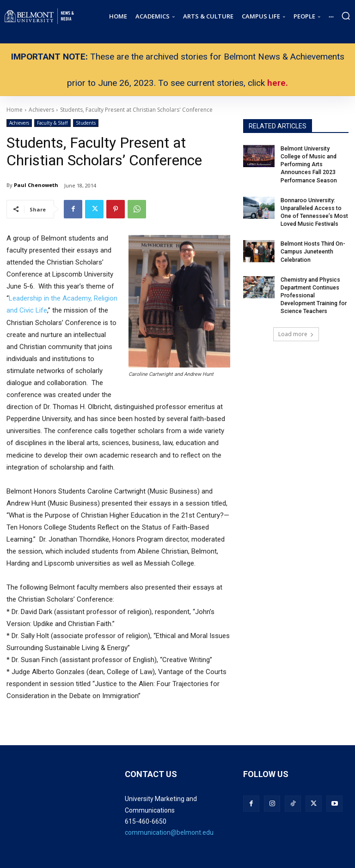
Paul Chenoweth (36, 185)
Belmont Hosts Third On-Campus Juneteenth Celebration (312, 250)
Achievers (19, 123)
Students (86, 123)
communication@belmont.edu (169, 832)
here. (278, 83)
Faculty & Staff (52, 123)
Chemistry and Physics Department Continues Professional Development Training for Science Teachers (313, 293)
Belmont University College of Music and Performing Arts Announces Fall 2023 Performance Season (309, 164)
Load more (296, 332)
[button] (346, 16)
